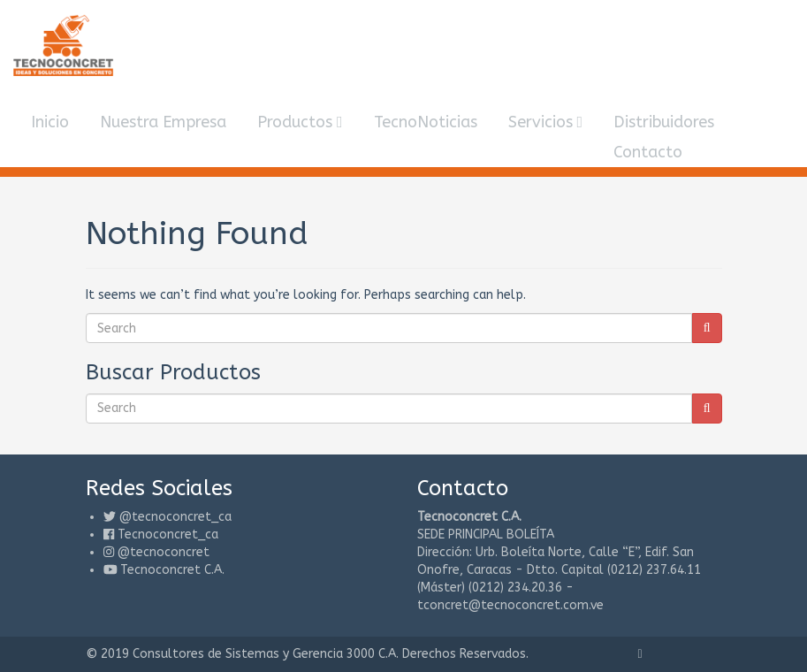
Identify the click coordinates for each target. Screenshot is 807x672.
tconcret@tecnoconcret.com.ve (510, 605)
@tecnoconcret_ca (175, 517)
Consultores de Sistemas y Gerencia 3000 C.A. (266, 654)
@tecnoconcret (164, 552)
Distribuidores (664, 122)
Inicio (50, 122)
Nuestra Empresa (163, 122)
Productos (300, 122)
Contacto (648, 152)
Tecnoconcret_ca (168, 535)
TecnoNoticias (426, 122)
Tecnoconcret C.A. (172, 570)
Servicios (546, 122)
